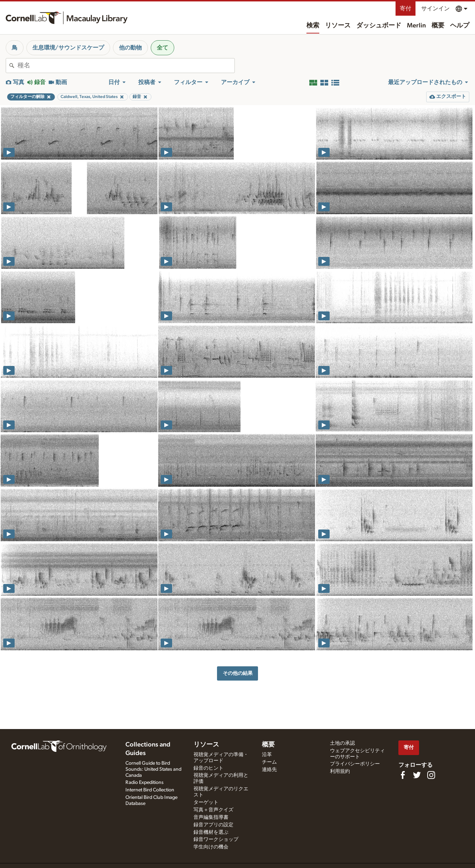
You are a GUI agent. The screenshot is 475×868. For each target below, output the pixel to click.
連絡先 (269, 770)
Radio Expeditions (144, 782)
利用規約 (340, 771)
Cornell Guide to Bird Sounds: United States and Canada (153, 769)
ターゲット (206, 802)
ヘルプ (460, 26)
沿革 (267, 755)
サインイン (435, 9)
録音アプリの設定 (213, 825)
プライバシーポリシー (355, 764)
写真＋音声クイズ (213, 810)
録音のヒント (208, 768)
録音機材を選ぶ (211, 832)
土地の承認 (342, 743)
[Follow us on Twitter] (417, 775)
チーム (269, 762)
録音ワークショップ (216, 839)
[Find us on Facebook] (403, 775)
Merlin (416, 26)
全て (162, 48)
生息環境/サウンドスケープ (68, 48)
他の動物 (130, 48)
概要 (438, 26)
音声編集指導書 (211, 817)
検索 (313, 26)
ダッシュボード (379, 26)
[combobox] (126, 66)
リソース (338, 26)
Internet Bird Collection (150, 790)
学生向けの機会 (211, 847)
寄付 (406, 9)
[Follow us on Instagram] (431, 775)
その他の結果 (238, 673)
